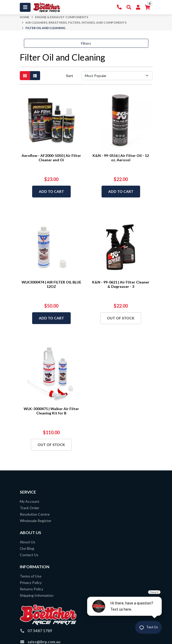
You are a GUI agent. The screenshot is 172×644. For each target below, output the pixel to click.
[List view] (35, 76)
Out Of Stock (121, 318)
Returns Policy (31, 589)
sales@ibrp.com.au (44, 642)
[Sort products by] (117, 76)
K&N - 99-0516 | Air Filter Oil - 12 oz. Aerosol (121, 158)
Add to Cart (51, 191)
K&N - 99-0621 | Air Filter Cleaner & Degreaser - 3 (121, 284)
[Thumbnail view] (25, 76)
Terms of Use (31, 576)
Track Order (30, 508)
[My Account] (138, 7)
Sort (70, 76)
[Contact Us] (119, 7)
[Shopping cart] (147, 7)
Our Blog (27, 548)
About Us (28, 542)
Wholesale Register (36, 521)
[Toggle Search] (129, 7)
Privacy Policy (31, 583)
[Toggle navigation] (25, 7)
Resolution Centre (35, 514)
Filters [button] (86, 43)
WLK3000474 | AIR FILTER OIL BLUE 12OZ (51, 284)
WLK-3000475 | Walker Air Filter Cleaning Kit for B (51, 411)
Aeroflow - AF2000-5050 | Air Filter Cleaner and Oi (51, 158)
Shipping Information (37, 595)
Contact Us (29, 555)
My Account (30, 501)
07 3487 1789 (40, 631)
